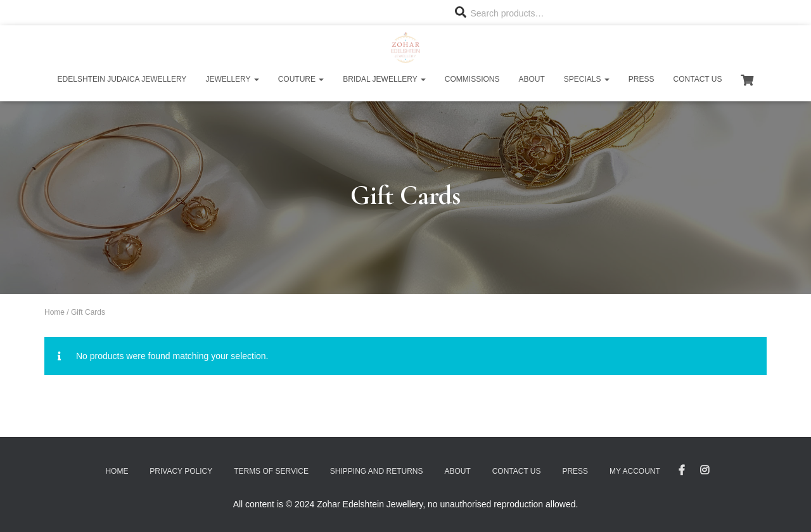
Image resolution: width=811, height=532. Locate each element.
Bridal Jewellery (384, 79)
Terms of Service (271, 471)
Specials (587, 79)
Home (54, 312)
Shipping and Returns (377, 471)
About (531, 79)
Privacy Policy (181, 471)
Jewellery (232, 79)
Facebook (682, 471)
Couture (301, 79)
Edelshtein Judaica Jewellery (122, 79)
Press (642, 79)
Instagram (705, 471)
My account (635, 471)
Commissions (472, 79)
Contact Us (698, 79)
